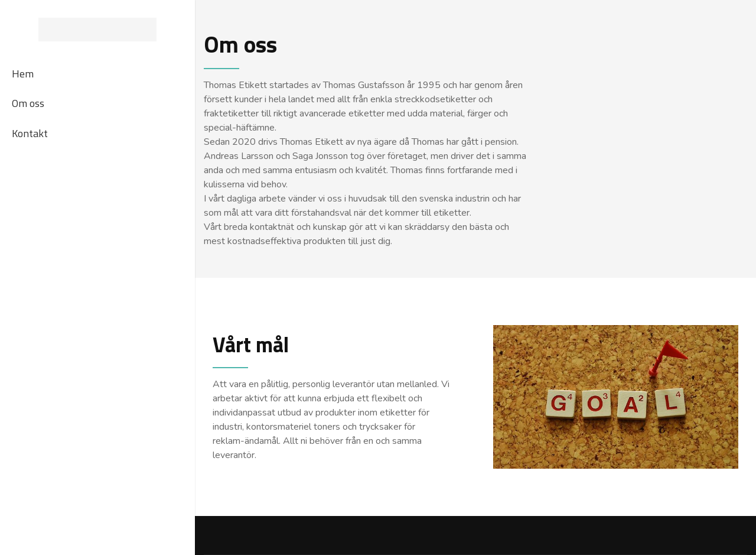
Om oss (28, 103)
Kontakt (30, 133)
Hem (23, 74)
